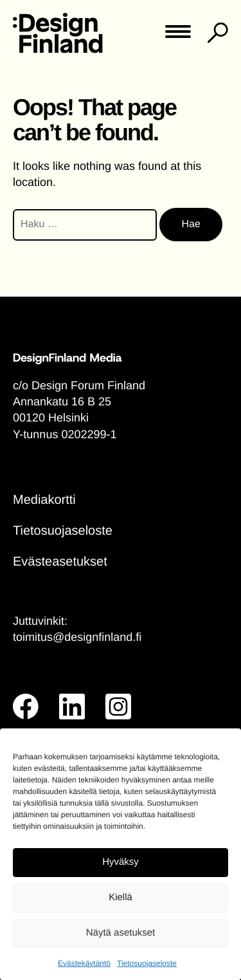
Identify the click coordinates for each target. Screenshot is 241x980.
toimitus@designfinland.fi (77, 637)
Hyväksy (121, 862)
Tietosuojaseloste (147, 963)
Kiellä (121, 897)
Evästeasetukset (60, 562)
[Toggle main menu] (178, 36)
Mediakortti (44, 500)
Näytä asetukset (121, 933)
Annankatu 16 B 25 (62, 402)
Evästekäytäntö (84, 963)
